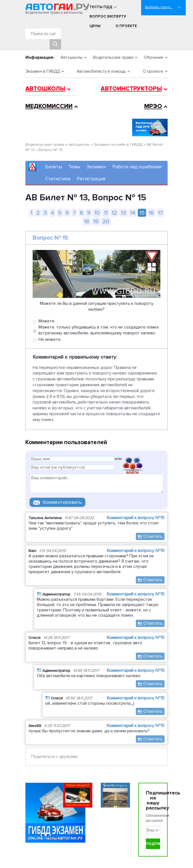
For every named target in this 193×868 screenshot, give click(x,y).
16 (151, 213)
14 (133, 213)
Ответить (153, 536)
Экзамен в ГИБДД (43, 71)
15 (142, 213)
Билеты (54, 167)
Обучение (154, 57)
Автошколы (72, 57)
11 (106, 213)
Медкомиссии (49, 106)
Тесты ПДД (101, 7)
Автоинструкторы (131, 89)
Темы (74, 167)
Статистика (58, 179)
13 (123, 213)
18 (87, 221)
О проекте (126, 26)
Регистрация (91, 179)
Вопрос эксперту (108, 16)
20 (106, 221)
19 (96, 221)
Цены (95, 26)
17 (160, 213)
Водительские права (113, 57)
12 (114, 213)
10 (97, 213)
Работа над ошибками (137, 167)
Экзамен (96, 167)
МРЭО (153, 106)
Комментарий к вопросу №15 (136, 518)
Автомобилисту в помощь (101, 71)
